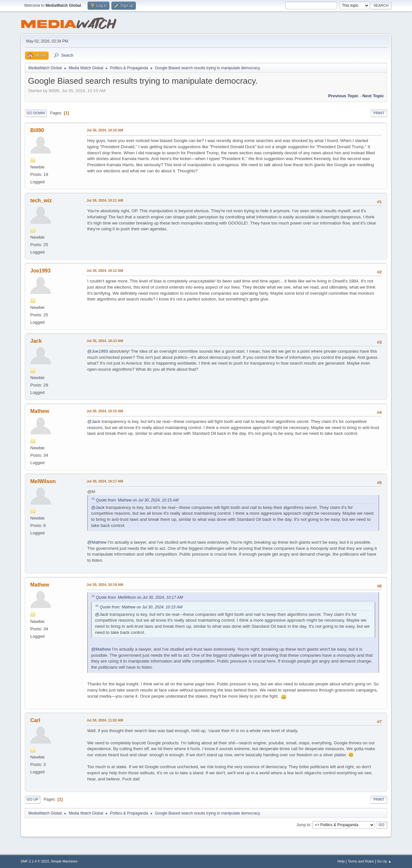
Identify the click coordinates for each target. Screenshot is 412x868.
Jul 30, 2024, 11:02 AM (105, 720)
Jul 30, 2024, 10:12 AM (105, 271)
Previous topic (343, 96)
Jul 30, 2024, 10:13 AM (105, 341)
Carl (35, 720)
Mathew (40, 411)
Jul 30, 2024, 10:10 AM (105, 130)
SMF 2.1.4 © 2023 (35, 861)
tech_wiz (41, 200)
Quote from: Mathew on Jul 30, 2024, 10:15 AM (137, 500)
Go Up (33, 799)
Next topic (373, 96)
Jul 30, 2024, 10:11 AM (105, 200)
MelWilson (43, 481)
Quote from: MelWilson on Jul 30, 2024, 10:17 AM (139, 597)
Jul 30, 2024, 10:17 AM (105, 481)
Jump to (303, 825)
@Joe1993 (98, 351)
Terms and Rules (361, 861)
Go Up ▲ (384, 861)
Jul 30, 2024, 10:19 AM (105, 585)
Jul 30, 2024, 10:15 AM (105, 411)
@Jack (94, 421)
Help (341, 861)
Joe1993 (40, 271)
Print (379, 113)
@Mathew (97, 542)
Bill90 (37, 130)
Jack (36, 341)
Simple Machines (64, 861)
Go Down (36, 113)
